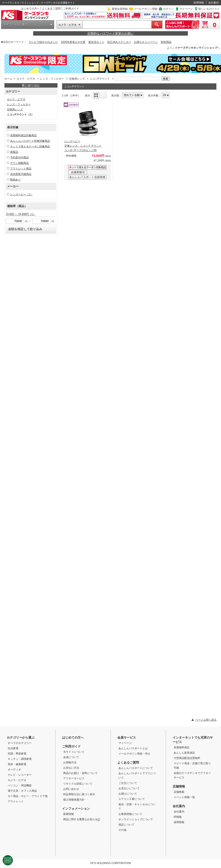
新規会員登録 (120, 9)
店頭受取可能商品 (21, 174)
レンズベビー (22, 194)
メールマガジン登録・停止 (134, 754)
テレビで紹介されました (43, 42)
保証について (126, 825)
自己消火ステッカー (119, 42)
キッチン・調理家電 (20, 759)
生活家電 (13, 748)
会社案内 (213, 3)
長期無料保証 (182, 747)
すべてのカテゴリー (20, 743)
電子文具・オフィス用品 (22, 791)
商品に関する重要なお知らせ (82, 819)
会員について (71, 757)
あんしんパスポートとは (133, 748)
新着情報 (69, 814)
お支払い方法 (71, 768)
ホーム (8, 79)
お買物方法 (70, 762)
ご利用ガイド (71, 9)
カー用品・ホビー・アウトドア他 (28, 796)
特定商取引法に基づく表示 (79, 794)
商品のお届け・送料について (80, 773)
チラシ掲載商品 (19, 163)
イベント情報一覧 (184, 797)
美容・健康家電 (17, 764)
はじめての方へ (30, 9)
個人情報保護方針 (74, 800)
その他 (122, 830)
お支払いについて (129, 788)
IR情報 (178, 817)
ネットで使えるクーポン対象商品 (30, 146)
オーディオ (14, 770)
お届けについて (128, 794)
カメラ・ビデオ (67, 25)
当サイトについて (74, 752)
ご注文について (128, 783)
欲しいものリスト (209, 9)
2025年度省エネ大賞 (73, 42)
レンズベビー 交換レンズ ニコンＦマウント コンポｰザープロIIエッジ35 (83, 146)
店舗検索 (179, 792)
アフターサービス (74, 778)
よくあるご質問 (51, 9)
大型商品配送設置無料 (187, 758)
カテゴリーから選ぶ (15, 25)
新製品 (14, 152)
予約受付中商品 (19, 157)
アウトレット (16, 801)
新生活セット (96, 42)
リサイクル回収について (78, 784)
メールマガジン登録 (145, 9)
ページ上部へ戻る (206, 720)
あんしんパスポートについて (136, 768)
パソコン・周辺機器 (20, 785)
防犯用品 (166, 42)
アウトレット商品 (21, 169)
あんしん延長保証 (184, 753)
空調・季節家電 (17, 754)
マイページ (186, 9)
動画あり (15, 180)
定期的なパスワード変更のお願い (110, 33)
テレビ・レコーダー (20, 775)
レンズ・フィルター (52, 79)
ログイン (168, 9)
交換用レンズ (77, 79)
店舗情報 (179, 786)
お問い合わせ (71, 789)
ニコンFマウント (100, 79)
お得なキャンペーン (146, 42)
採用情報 (199, 3)
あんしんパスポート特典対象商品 (30, 141)
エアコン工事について (132, 799)
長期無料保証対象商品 (23, 135)
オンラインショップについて (136, 819)
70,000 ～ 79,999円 (21, 214)
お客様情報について (130, 814)
